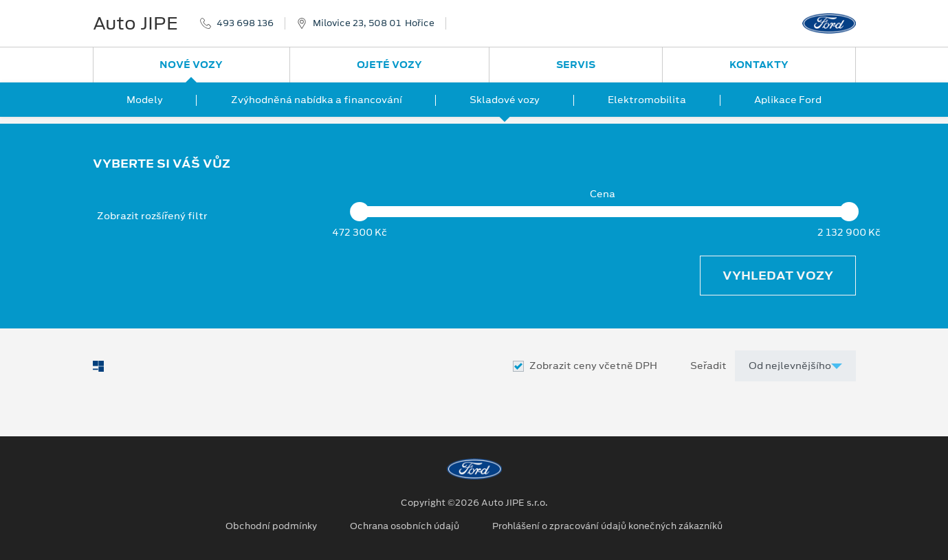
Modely (145, 100)
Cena (603, 194)
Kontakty (759, 65)
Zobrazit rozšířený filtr (152, 216)
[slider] (360, 212)
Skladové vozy (505, 100)
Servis (576, 65)
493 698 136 (245, 23)
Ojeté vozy (389, 65)
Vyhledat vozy (778, 276)
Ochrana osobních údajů (405, 526)
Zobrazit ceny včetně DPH (593, 366)
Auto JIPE (135, 23)
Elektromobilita (647, 100)
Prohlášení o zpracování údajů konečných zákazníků (607, 526)
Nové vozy (191, 65)
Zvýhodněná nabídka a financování (317, 100)
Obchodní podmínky (271, 526)
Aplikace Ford (788, 100)
